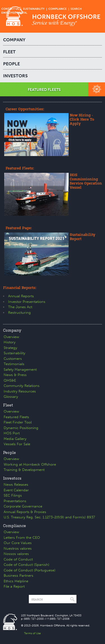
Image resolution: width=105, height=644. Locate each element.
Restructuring (19, 313)
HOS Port (12, 433)
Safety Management (20, 369)
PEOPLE (11, 64)
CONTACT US (10, 9)
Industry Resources (20, 391)
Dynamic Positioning (21, 428)
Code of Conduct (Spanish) (26, 565)
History (10, 342)
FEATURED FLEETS (44, 90)
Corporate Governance (23, 506)
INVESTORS (15, 76)
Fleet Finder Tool (18, 422)
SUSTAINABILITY (34, 9)
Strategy (10, 348)
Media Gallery (15, 439)
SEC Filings (13, 495)
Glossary (11, 397)
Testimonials (14, 364)
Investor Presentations (27, 302)
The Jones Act (20, 307)
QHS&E (10, 380)
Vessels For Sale (17, 444)
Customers (13, 359)
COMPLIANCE (58, 9)
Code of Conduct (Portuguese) (30, 570)
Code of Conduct (18, 559)
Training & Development (24, 470)
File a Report (14, 586)
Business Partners (18, 575)
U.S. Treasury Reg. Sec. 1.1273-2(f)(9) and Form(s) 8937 (49, 517)
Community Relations (22, 386)
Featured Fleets (16, 417)
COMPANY (14, 40)
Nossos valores (16, 554)
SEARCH (76, 9)
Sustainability (14, 353)
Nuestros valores (18, 548)
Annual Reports (21, 296)
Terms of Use (32, 633)
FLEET (9, 52)
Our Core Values (18, 543)
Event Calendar (16, 490)
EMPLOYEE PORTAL (14, 13)
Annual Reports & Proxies (25, 512)
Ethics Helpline (16, 581)
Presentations (15, 501)
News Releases (16, 484)
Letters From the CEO (22, 538)
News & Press (15, 375)
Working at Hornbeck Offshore (30, 464)
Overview (11, 337)
